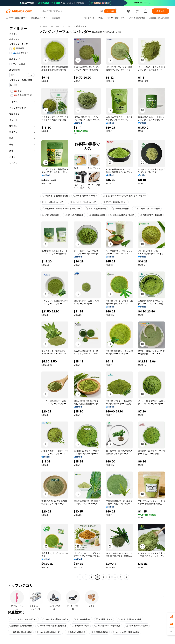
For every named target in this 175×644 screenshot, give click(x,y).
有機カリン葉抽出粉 (76, 632)
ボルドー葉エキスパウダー (85, 196)
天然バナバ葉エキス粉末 (21, 632)
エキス (69, 26)
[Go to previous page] (80, 577)
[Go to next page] (127, 577)
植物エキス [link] (81, 26)
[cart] (138, 12)
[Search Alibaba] (69, 11)
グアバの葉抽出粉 (51, 215)
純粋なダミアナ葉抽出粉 (151, 215)
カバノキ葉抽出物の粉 (96, 209)
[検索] (110, 11)
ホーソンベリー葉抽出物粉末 (126, 632)
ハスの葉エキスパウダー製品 (107, 626)
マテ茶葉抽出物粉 (120, 209)
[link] (171, 616)
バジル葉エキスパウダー (137, 626)
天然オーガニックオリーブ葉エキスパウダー (61, 209)
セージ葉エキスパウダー (53, 202)
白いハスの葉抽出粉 (74, 215)
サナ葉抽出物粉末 (99, 632)
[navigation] (22, 302)
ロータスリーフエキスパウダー (23, 619)
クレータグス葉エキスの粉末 (147, 209)
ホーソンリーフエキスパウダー (84, 202)
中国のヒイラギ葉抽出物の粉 (55, 196)
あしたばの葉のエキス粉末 (122, 215)
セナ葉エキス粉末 (80, 626)
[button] (101, 11)
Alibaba (44, 26)
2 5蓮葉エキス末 (97, 215)
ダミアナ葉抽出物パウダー (115, 202)
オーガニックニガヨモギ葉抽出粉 (52, 626)
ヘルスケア (56, 26)
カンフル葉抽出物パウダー (49, 632)
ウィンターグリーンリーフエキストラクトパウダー (124, 196)
